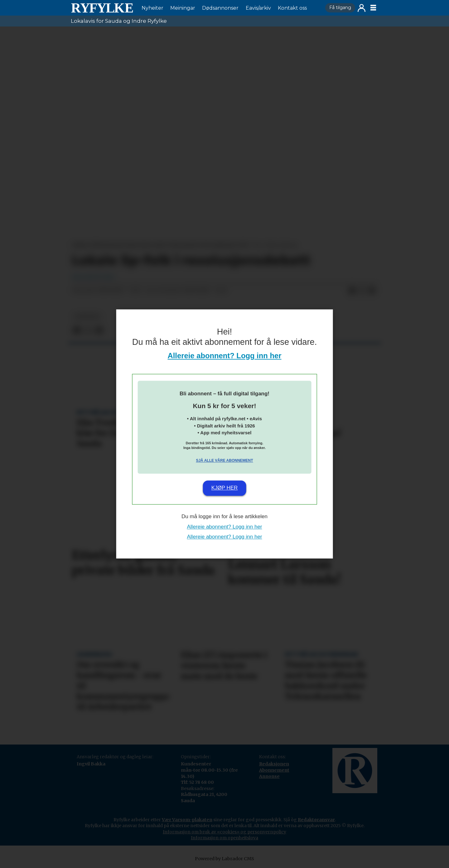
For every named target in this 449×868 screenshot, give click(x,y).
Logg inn (362, 8)
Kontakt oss (292, 8)
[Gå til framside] (102, 8)
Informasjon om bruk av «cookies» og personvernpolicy (224, 832)
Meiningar (183, 8)
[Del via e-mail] (372, 291)
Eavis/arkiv (258, 8)
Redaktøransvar (316, 820)
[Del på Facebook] (352, 291)
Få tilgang (340, 7)
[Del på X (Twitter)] (362, 291)
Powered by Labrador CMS (224, 859)
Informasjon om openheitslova (224, 838)
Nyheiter (152, 8)
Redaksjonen (274, 764)
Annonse (269, 776)
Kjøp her (225, 488)
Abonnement (274, 770)
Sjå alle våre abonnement (224, 461)
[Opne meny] (373, 8)
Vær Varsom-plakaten (187, 820)
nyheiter (87, 317)
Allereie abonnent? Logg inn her (225, 356)
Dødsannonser (220, 8)
